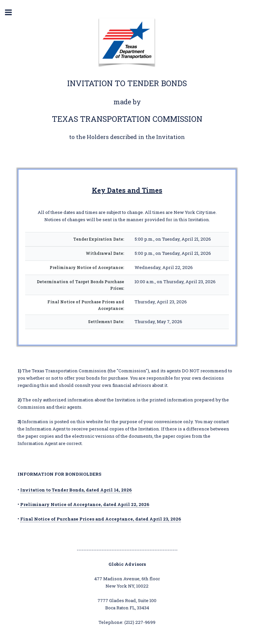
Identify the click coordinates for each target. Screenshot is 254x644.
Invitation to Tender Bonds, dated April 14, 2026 (76, 490)
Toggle (12, 12)
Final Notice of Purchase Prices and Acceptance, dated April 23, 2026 (101, 519)
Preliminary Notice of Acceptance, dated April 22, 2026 (85, 504)
